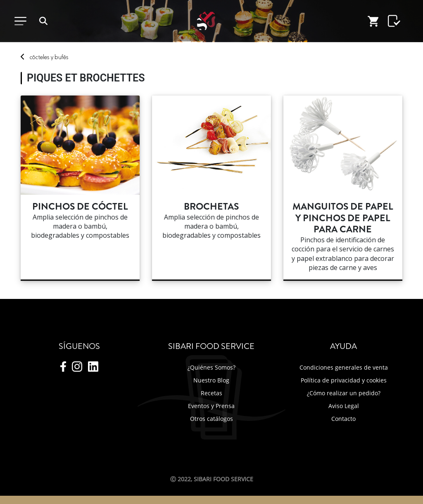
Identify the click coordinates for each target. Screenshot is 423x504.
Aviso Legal (344, 406)
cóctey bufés (49, 57)
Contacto (343, 419)
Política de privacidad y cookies (344, 380)
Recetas (211, 393)
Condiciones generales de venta (344, 367)
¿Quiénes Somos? (211, 367)
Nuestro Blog (211, 380)
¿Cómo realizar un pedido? (344, 393)
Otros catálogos (211, 419)
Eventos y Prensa (211, 406)
